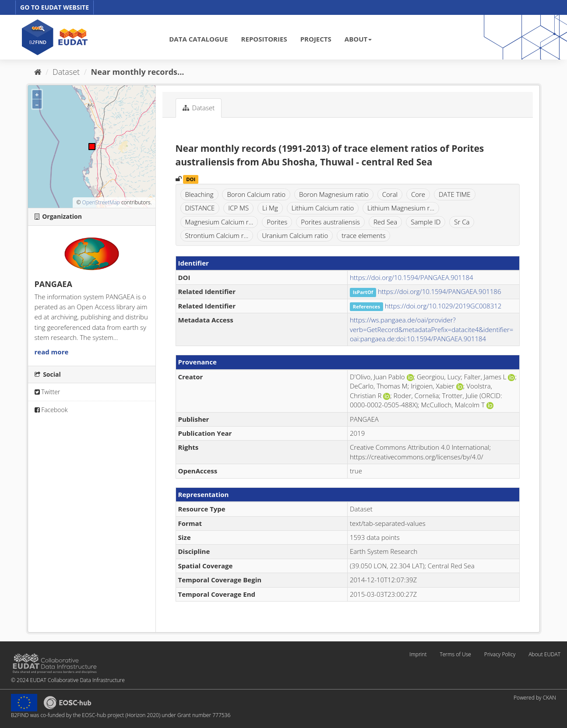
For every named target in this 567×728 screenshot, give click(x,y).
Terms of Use (455, 654)
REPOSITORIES (264, 39)
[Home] (38, 72)
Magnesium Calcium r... (219, 222)
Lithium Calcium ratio (323, 208)
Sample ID (426, 222)
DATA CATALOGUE (198, 39)
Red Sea (385, 222)
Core (418, 194)
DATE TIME (455, 194)
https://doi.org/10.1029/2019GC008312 (443, 306)
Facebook (51, 410)
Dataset (66, 72)
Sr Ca (462, 222)
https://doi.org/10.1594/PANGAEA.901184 (412, 277)
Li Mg (270, 208)
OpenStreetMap (101, 202)
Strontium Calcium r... (217, 235)
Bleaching (199, 194)
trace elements (363, 235)
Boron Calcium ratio (256, 194)
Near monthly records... (138, 72)
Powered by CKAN (535, 698)
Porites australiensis (330, 222)
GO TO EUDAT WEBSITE (55, 7)
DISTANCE (200, 208)
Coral (390, 194)
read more (52, 352)
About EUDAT (544, 654)
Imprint (418, 654)
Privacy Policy (500, 654)
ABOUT (358, 39)
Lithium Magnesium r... (401, 208)
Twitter (48, 392)
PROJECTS (316, 39)
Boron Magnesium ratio (334, 194)
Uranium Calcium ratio (295, 235)
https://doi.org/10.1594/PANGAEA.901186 (440, 291)
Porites (277, 222)
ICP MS (238, 208)
